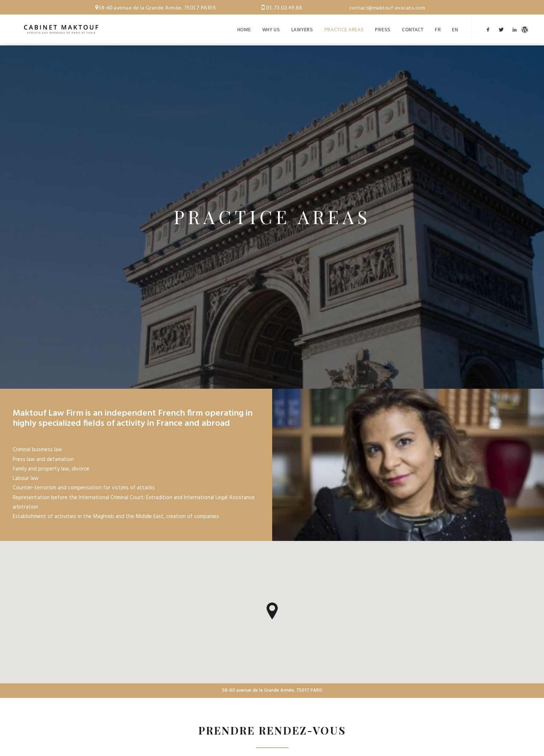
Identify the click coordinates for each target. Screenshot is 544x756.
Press (383, 25)
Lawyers (302, 25)
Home (244, 25)
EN (455, 25)
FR (438, 25)
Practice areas (344, 25)
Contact (413, 25)
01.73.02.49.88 (284, 7)
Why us (271, 25)
